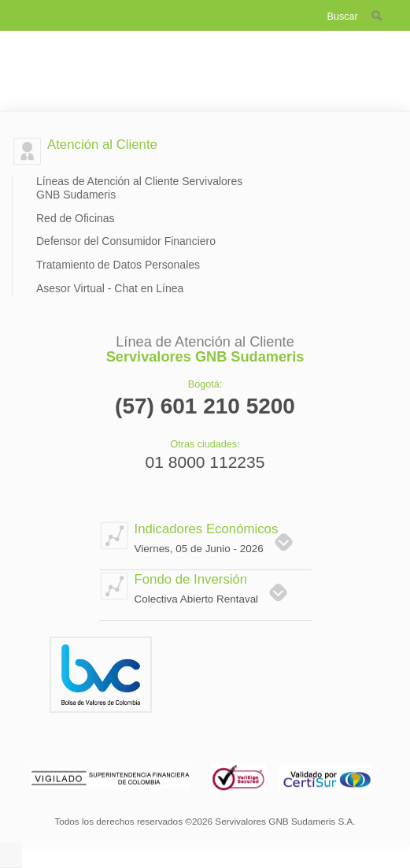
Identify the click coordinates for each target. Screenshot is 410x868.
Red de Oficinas (76, 218)
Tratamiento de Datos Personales (118, 265)
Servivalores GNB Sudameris (205, 59)
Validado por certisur (327, 776)
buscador (378, 14)
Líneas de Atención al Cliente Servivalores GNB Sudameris (139, 188)
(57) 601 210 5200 (205, 406)
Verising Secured (237, 776)
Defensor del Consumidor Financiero (126, 241)
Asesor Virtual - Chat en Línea (110, 288)
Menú (45, 13)
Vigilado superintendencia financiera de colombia (112, 776)
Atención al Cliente (102, 145)
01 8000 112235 (205, 463)
